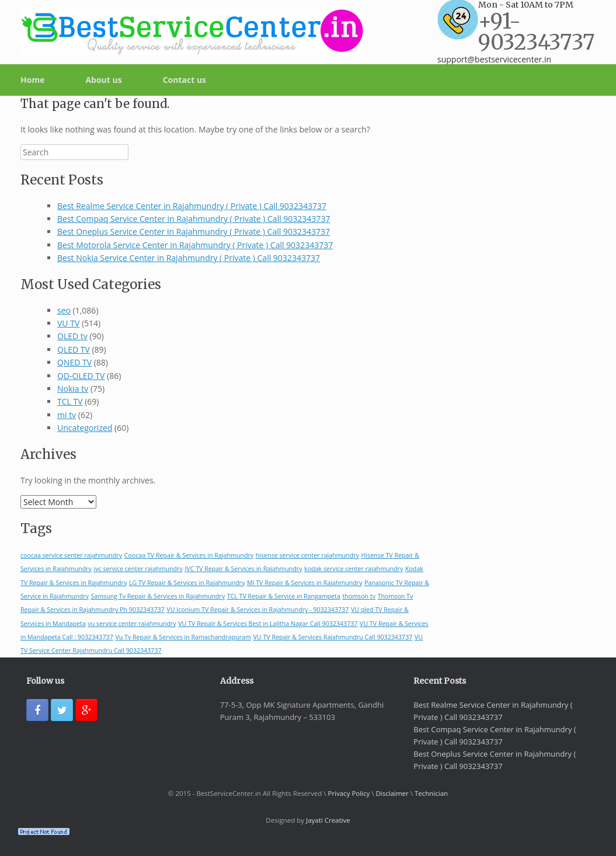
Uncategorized (85, 428)
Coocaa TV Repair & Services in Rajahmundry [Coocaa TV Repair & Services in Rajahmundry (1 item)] (189, 555)
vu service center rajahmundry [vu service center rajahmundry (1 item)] (132, 624)
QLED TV (74, 349)
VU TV (68, 323)
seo (64, 310)
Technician (431, 793)
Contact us (185, 80)
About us (103, 80)
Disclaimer (392, 793)
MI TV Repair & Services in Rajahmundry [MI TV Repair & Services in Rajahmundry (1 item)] (305, 583)
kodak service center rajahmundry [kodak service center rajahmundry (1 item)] (354, 569)
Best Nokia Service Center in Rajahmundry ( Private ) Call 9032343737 (189, 258)
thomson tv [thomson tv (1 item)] (359, 596)
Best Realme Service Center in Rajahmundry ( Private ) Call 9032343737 (192, 206)
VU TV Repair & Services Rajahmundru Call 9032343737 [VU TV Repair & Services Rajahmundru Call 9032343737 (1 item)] (333, 637)
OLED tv (72, 336)
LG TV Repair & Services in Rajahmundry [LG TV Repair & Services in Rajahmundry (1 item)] (187, 583)
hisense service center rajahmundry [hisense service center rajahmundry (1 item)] (307, 555)
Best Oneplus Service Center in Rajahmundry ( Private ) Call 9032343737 (194, 232)
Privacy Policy (349, 793)
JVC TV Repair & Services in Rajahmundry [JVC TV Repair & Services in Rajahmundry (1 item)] (243, 569)
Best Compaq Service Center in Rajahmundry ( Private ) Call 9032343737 (194, 219)
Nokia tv (73, 389)
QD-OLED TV (81, 376)
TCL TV (70, 401)
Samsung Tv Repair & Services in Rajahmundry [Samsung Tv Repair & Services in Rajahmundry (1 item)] (158, 596)
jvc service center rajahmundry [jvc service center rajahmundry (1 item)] (138, 569)
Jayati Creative (328, 820)
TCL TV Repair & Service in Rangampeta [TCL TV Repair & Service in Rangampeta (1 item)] (284, 596)
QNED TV (74, 362)
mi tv (67, 415)
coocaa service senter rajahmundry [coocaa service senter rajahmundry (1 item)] (71, 555)
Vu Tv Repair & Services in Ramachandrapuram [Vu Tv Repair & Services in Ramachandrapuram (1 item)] (183, 637)
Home (32, 80)
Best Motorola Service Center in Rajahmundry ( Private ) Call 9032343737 (195, 245)
